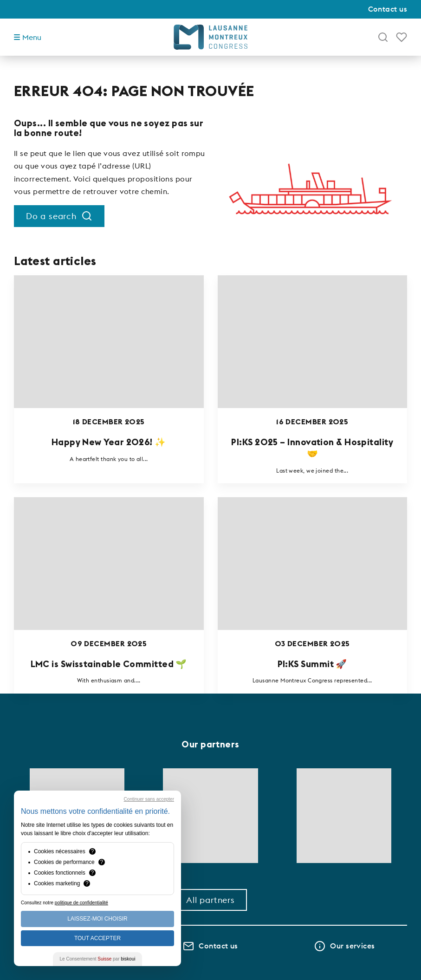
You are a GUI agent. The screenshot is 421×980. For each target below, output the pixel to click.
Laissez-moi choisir (97, 919)
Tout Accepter (97, 938)
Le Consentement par (98, 959)
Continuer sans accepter (149, 799)
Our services (344, 946)
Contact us (388, 9)
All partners (210, 900)
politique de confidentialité (81, 903)
